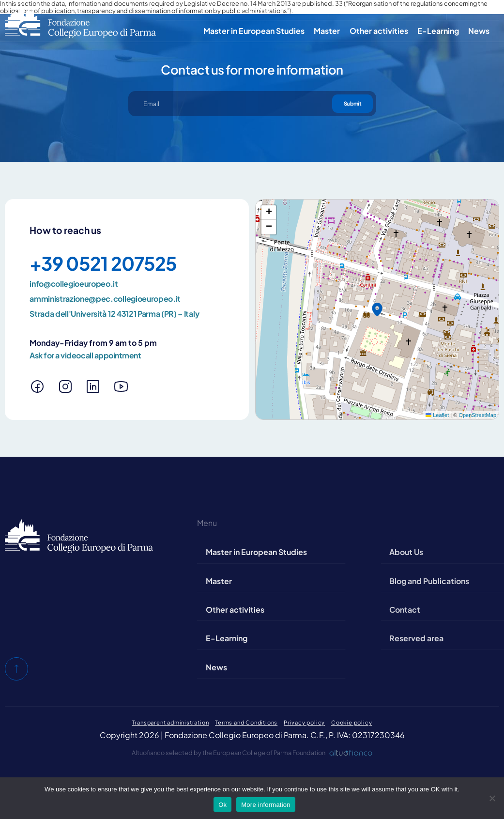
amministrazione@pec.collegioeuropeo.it (105, 299)
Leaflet (437, 415)
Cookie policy (351, 722)
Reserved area (418, 10)
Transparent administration (171, 722)
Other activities (379, 31)
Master (327, 31)
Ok (222, 805)
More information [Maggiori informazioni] (266, 805)
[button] (377, 309)
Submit (352, 103)
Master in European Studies (254, 31)
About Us (251, 10)
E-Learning (438, 31)
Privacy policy (304, 722)
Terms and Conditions (246, 722)
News (479, 31)
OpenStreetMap (477, 415)
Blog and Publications (309, 10)
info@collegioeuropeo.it (74, 284)
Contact (367, 10)
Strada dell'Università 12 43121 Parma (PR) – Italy (114, 314)
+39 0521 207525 (103, 263)
